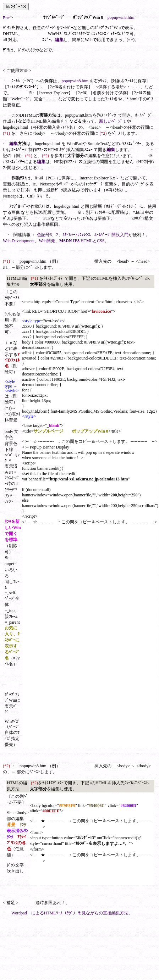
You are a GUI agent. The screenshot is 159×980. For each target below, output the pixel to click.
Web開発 (47, 241)
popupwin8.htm (121, 17)
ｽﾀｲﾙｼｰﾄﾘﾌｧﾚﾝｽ (76, 235)
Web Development (19, 241)
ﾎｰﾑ (6, 17)
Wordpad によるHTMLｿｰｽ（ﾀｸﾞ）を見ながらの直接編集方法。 (72, 913)
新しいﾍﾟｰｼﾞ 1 (112, 121)
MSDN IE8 (69, 241)
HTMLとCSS (92, 241)
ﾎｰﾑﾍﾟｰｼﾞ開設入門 (111, 235)
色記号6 (44, 235)
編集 (59, 40)
